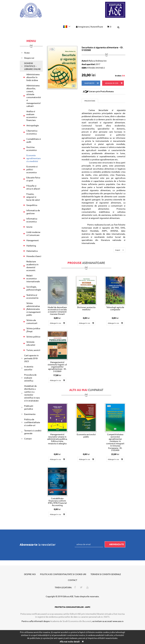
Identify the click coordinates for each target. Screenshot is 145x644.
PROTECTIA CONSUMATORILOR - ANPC (72, 607)
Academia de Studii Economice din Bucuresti (71, 621)
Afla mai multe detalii (70, 642)
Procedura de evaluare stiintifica (30, 378)
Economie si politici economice (32, 169)
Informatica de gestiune (33, 212)
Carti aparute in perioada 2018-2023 (31, 358)
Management (33, 240)
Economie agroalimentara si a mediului (33, 158)
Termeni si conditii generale (33, 432)
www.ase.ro (118, 621)
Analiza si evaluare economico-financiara (32, 116)
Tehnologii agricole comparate (115, 308)
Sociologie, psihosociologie (34, 288)
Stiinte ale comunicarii (32, 322)
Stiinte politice (33, 337)
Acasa (27, 53)
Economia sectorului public (86, 435)
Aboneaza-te (116, 544)
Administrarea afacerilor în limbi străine (33, 77)
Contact (28, 439)
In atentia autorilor (29, 368)
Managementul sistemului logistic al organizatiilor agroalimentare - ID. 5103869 (57, 367)
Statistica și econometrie (32, 296)
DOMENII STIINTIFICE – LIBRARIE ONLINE (32, 66)
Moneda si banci (34, 256)
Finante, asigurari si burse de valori (33, 197)
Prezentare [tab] (90, 101)
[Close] (83, 641)
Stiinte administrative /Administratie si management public (34, 309)
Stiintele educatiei (31, 343)
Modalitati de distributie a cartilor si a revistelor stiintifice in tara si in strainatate (32, 393)
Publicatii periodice (29, 407)
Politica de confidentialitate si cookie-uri (32, 422)
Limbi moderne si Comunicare (33, 234)
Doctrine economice (32, 149)
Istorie (29, 227)
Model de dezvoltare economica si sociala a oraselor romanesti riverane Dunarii (57, 311)
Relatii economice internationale (33, 278)
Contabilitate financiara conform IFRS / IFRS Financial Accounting (57, 502)
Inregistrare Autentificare (89, 27)
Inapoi (120, 250)
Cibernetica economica (32, 132)
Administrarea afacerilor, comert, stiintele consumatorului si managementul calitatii (34, 96)
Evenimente (30, 414)
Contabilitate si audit (34, 140)
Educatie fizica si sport (33, 179)
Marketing (31, 246)
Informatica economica (32, 220)
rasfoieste (92, 83)
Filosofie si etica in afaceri (33, 187)
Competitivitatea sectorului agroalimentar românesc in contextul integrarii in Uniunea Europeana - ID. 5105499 (115, 442)
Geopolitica (32, 205)
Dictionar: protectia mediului (86, 308)
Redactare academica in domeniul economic (32, 266)
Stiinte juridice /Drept (33, 330)
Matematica (32, 251)
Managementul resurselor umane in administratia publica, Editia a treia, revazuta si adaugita (57, 439)
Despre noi (29, 58)
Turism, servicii (33, 350)
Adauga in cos (114, 83)
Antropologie (33, 125)
